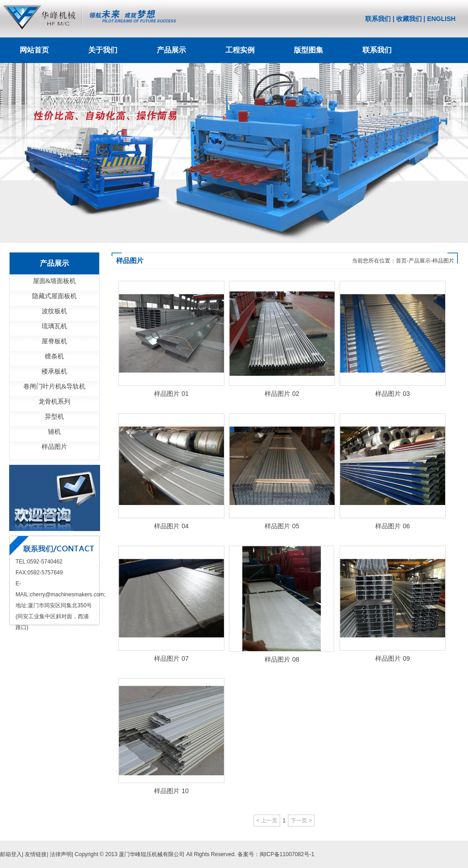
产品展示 (171, 50)
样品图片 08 (282, 659)
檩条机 (54, 356)
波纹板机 (54, 311)
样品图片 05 (282, 526)
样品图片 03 (392, 394)
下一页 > (301, 821)
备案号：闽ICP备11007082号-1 (276, 854)
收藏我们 (409, 19)
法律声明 (61, 854)
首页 (401, 261)
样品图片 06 (392, 526)
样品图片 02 (282, 394)
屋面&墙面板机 (55, 281)
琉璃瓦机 (54, 326)
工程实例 (240, 50)
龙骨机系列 (54, 402)
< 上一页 (267, 821)
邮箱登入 (11, 854)
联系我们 (378, 19)
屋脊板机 (54, 341)
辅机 (54, 432)
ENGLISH (441, 19)
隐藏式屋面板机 (54, 296)
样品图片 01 (171, 394)
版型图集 (308, 50)
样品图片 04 (171, 526)
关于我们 (103, 50)
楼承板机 (54, 371)
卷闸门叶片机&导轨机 (55, 387)
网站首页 (34, 50)
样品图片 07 (171, 658)
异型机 (54, 417)
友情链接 (36, 854)
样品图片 (54, 447)
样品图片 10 (171, 791)
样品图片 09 (392, 658)
